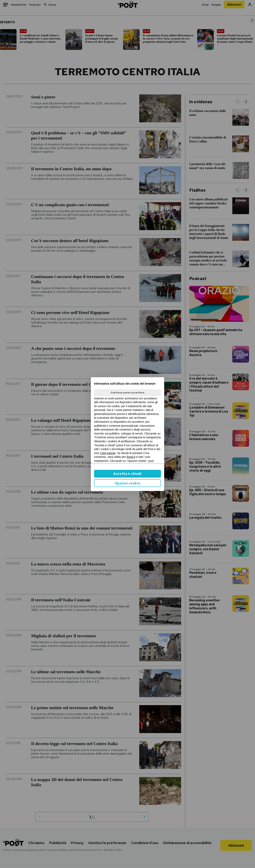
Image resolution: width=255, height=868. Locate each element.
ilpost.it (131, 457)
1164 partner (108, 453)
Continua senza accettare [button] (127, 393)
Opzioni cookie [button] (128, 483)
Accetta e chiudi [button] (127, 474)
